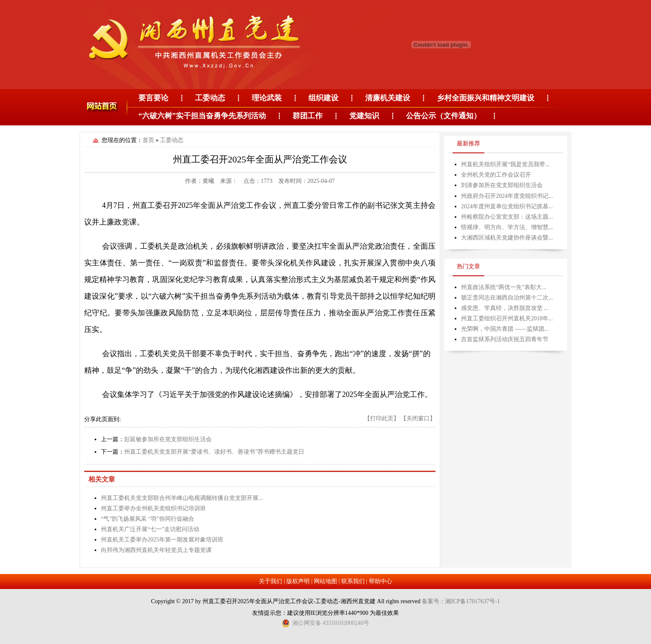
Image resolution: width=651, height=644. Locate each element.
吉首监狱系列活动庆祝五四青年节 (505, 339)
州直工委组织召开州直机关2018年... (507, 318)
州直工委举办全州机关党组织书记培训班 (153, 508)
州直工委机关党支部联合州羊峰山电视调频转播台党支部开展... (182, 498)
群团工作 (308, 116)
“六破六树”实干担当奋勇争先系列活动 (202, 116)
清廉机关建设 (388, 98)
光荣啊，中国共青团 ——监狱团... (505, 329)
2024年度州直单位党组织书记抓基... (507, 206)
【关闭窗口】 (418, 418)
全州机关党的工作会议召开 (496, 175)
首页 (148, 140)
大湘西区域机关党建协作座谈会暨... (507, 238)
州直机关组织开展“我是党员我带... (505, 164)
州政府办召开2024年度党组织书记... (507, 196)
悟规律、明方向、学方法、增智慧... (507, 227)
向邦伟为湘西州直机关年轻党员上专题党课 (156, 550)
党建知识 (364, 116)
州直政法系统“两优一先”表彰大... (504, 287)
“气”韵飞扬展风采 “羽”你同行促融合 (148, 519)
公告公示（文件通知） (443, 116)
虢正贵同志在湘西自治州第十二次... (507, 298)
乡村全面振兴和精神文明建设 (486, 98)
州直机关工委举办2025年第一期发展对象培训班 (162, 540)
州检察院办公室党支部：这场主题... (507, 217)
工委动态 (210, 98)
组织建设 (323, 98)
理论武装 (267, 98)
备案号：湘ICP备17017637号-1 (461, 601)
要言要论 (153, 98)
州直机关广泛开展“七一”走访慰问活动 (150, 529)
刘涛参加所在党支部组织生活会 (502, 185)
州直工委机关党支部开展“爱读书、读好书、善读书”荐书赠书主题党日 (214, 452)
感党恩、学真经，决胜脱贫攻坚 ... (505, 308)
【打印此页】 (382, 418)
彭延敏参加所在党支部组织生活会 (168, 439)
